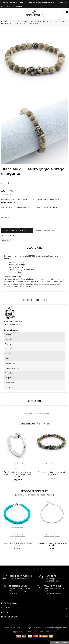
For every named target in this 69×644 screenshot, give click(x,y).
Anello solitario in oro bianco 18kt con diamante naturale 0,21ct (17, 474)
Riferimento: (43, 199)
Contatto (5, 6)
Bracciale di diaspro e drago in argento (52, 473)
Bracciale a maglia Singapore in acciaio (52, 544)
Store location (17, 6)
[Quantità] (5, 222)
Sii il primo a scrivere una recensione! (35, 414)
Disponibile (9, 324)
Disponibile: (6, 203)
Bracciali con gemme (26, 199)
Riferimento (9, 321)
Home (13, 199)
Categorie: (6, 199)
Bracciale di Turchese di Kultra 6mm (17, 544)
